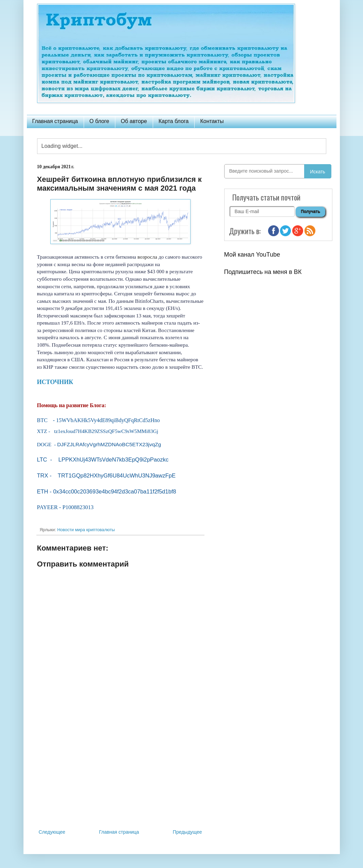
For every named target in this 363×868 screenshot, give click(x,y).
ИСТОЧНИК (55, 382)
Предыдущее (187, 832)
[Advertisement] (120, 772)
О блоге (99, 121)
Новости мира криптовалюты (86, 530)
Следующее (52, 832)
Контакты (212, 121)
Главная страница (55, 121)
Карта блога (174, 121)
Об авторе (134, 121)
